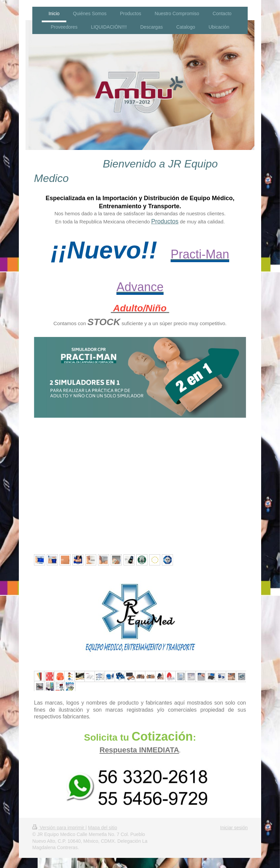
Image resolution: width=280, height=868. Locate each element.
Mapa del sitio (103, 828)
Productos (165, 221)
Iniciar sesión (234, 828)
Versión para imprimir (59, 828)
